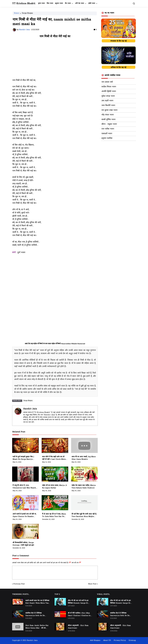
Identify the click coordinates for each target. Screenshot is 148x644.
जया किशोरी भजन (108, 106)
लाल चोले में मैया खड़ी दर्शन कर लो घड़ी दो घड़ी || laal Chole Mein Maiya (54, 458)
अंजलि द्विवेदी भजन (109, 91)
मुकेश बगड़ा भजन (108, 96)
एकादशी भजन (107, 134)
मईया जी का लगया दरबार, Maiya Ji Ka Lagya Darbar (55, 487)
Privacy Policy (120, 640)
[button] (134, 3)
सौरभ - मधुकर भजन (109, 124)
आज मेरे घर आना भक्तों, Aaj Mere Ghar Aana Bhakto (84, 458)
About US (107, 640)
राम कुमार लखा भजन (109, 110)
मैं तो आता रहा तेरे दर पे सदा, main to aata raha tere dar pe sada (54, 515)
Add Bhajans (95, 640)
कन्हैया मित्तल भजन (109, 87)
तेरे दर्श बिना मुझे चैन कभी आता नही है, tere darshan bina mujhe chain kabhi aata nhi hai (84, 515)
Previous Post (19, 584)
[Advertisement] (55, 60)
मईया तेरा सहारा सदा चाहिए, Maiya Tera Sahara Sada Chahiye (84, 487)
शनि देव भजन (80, 3)
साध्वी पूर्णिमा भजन (108, 120)
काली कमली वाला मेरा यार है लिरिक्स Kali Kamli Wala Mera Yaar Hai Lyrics (37, 602)
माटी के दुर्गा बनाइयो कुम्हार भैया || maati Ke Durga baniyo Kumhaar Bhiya (23, 458)
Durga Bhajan (27, 13)
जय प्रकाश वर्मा (107, 82)
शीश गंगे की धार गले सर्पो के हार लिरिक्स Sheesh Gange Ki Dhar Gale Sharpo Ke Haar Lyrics (79, 602)
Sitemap (132, 640)
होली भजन (92, 3)
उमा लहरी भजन (107, 101)
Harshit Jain (30, 409)
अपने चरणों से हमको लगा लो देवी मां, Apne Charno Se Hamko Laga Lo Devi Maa (24, 515)
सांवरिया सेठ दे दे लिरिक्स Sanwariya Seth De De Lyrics (35, 614)
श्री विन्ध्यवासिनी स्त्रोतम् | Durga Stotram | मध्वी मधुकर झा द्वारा (23, 544)
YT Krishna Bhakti (24, 4)
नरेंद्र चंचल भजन (108, 115)
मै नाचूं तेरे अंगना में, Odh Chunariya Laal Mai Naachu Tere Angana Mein (25, 487)
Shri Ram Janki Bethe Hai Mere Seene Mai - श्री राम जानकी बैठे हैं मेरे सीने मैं (37, 627)
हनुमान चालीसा (107, 138)
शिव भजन (50, 3)
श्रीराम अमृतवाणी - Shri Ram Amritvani (78, 627)
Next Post (92, 584)
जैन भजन (68, 3)
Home (17, 13)
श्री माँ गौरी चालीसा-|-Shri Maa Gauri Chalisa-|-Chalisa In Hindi (79, 614)
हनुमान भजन (59, 3)
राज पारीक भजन (108, 129)
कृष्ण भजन (41, 3)
